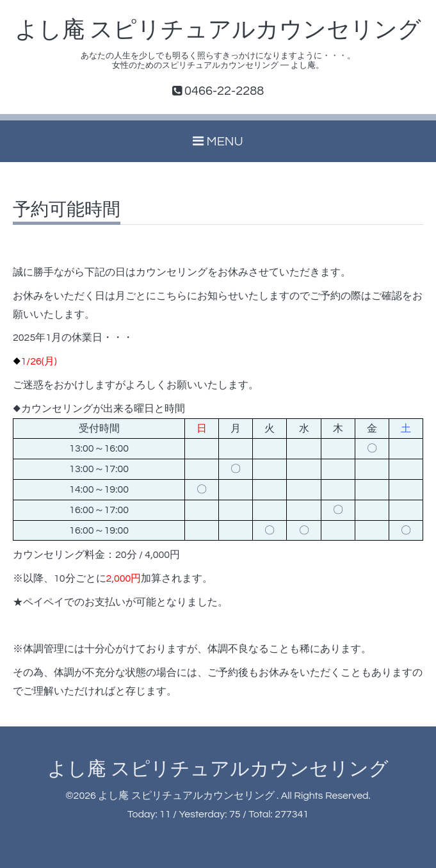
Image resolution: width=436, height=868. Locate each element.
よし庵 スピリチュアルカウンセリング (218, 30)
